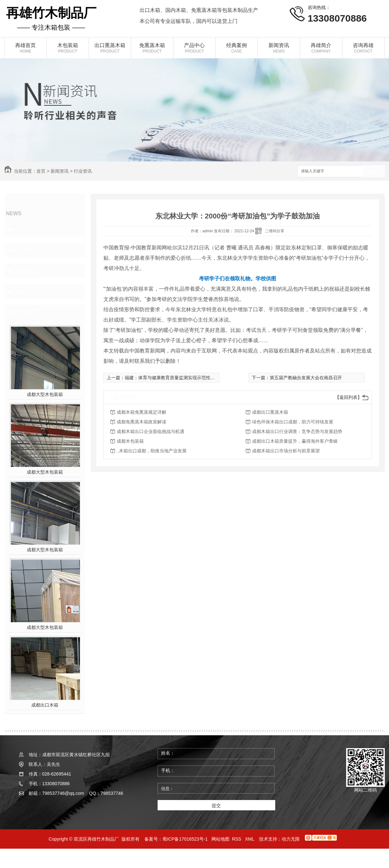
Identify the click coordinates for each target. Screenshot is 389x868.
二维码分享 (275, 231)
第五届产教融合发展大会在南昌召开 (306, 378)
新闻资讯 (60, 171)
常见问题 (26, 271)
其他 (20, 291)
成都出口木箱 (45, 705)
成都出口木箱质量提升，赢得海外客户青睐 (295, 441)
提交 (216, 805)
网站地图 (220, 839)
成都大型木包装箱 (45, 394)
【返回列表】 (348, 397)
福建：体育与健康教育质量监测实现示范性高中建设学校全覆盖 (188, 378)
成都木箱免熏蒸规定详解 (141, 412)
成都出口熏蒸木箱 (270, 412)
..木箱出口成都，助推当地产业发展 (152, 451)
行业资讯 (83, 171)
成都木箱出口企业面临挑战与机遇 (151, 431)
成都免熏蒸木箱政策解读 (141, 422)
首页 (41, 171)
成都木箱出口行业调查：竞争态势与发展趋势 (297, 431)
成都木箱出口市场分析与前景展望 (286, 451)
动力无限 (291, 839)
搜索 (374, 172)
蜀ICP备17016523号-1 (185, 839)
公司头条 (26, 229)
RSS (237, 839)
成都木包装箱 (130, 441)
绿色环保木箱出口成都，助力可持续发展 (293, 422)
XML (250, 839)
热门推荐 (26, 312)
